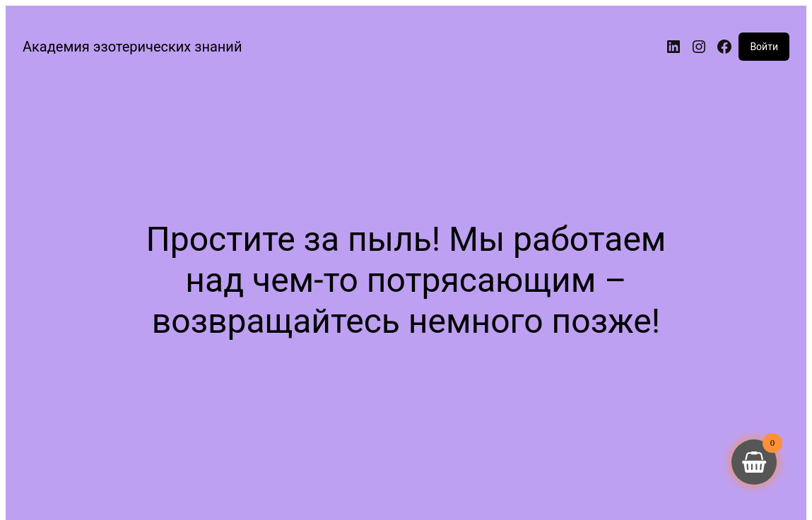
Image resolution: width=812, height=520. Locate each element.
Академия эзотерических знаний (132, 47)
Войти (764, 47)
